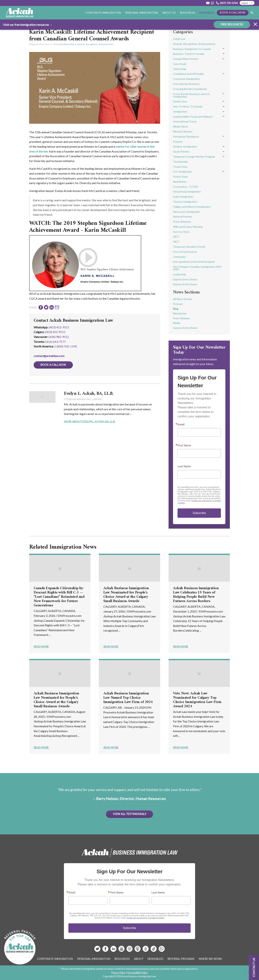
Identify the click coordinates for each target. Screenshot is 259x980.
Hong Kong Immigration (187, 191)
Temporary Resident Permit (189, 247)
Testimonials (181, 162)
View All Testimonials (129, 814)
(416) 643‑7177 (55, 342)
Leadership (179, 274)
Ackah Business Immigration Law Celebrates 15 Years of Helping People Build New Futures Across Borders (196, 595)
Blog (176, 309)
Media (177, 323)
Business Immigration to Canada (192, 49)
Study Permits (181, 151)
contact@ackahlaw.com (49, 356)
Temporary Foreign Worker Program (194, 157)
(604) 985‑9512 (59, 337)
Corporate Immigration (103, 13)
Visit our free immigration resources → (28, 25)
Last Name (184, 466)
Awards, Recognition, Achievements (95, 44)
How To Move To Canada (188, 106)
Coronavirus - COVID (186, 187)
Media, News (181, 126)
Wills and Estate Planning (188, 227)
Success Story (181, 232)
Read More (41, 646)
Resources (187, 13)
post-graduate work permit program (194, 262)
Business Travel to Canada (189, 54)
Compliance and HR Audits (189, 74)
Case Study (180, 64)
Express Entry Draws (185, 279)
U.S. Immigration (183, 171)
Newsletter (180, 182)
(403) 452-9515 (59, 327)
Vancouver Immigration (187, 212)
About (139, 959)
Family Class (180, 101)
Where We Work (210, 959)
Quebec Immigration (185, 146)
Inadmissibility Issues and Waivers (193, 117)
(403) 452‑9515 (55, 332)
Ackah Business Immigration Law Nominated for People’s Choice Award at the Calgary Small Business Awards (126, 595)
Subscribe (199, 513)
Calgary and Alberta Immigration (192, 207)
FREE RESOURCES (232, 24)
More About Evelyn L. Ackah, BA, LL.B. (90, 421)
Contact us (254, 967)
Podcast (178, 142)
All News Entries (183, 299)
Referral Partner (182, 217)
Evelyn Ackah (68, 44)
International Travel (185, 121)
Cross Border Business (186, 84)
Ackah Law (179, 39)
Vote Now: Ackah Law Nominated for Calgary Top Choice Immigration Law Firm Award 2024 (197, 700)
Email (181, 424)
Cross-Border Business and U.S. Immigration (192, 95)
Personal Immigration (141, 13)
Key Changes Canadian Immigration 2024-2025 (198, 268)
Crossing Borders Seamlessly (190, 89)
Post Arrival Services (185, 252)
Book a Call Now (233, 12)
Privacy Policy (119, 973)
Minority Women (183, 131)
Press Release (181, 318)
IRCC (176, 237)
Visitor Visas (180, 177)
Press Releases (182, 222)
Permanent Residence (186, 137)
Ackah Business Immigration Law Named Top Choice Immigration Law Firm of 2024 (128, 698)
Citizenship (180, 69)
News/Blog (207, 13)
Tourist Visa (180, 167)
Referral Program (181, 959)
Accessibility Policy (138, 973)
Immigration (180, 111)
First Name (184, 445)
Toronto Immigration (185, 202)
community (179, 257)
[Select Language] (247, 3)
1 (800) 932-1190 (65, 346)
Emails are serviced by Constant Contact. (146, 918)
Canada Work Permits (186, 59)
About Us (169, 13)
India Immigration (183, 197)
